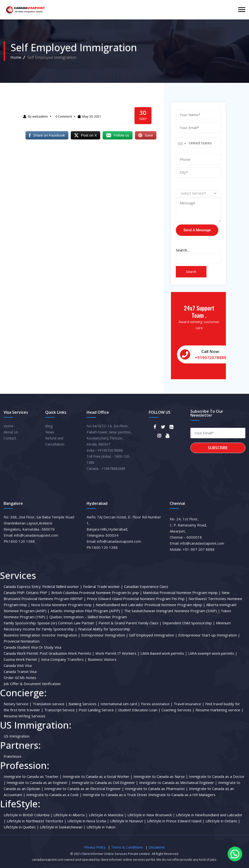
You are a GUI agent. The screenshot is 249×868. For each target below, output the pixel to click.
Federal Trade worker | (103, 586)
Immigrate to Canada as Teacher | (33, 776)
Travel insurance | (189, 704)
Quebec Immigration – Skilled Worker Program (88, 617)
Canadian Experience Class (146, 586)
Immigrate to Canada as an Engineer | (39, 782)
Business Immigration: (22, 635)
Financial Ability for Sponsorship (104, 629)
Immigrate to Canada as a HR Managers (182, 795)
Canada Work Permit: (21, 653)
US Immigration (17, 736)
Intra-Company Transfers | (64, 659)
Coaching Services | (178, 710)
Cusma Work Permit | (22, 659)
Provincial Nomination (22, 641)
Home (16, 57)
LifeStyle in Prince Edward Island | (176, 821)
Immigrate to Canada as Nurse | (161, 776)
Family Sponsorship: (20, 623)
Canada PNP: (14, 593)
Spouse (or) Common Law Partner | (67, 623)
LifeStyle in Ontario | (223, 821)
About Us (11, 432)
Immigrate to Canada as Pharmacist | (156, 789)
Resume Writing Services (25, 716)
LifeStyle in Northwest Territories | (37, 821)
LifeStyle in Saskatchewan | (63, 827)
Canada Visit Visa (18, 665)
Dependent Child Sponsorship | (189, 623)
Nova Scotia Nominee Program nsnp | (63, 605)
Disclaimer (157, 847)
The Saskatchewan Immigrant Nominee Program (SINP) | (172, 611)
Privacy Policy (95, 847)
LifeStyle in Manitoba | (108, 815)
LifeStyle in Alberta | (71, 815)
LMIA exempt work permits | (213, 653)
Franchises (13, 756)
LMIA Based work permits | (164, 653)
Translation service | (50, 704)
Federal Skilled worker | (62, 586)
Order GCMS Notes (20, 678)
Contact (10, 438)
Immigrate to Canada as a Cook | (54, 795)
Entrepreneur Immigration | (105, 635)
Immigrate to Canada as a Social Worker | (98, 776)
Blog (49, 426)
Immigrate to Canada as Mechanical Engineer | (178, 782)
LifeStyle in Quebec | (21, 827)
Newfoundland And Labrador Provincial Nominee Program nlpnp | (151, 605)
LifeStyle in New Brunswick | (151, 815)
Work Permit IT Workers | (117, 653)
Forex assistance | (157, 704)
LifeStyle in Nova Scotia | (88, 821)
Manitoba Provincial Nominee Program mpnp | (182, 593)
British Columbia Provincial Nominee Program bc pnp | (97, 593)
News (50, 432)
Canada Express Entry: (22, 586)
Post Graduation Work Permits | (67, 653)
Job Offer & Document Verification (32, 684)
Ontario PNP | (38, 593)
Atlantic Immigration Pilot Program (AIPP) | (87, 611)
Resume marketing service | (219, 710)
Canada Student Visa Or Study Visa (32, 647)
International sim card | (120, 704)
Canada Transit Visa (20, 671)
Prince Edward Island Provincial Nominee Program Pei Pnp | (137, 599)
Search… (183, 250)
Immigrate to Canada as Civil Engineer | (105, 782)
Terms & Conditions (127, 847)
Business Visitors (102, 659)
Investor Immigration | (61, 635)
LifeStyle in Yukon (101, 827)
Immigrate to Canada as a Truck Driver (116, 795)
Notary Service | (18, 704)
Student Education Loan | (139, 710)
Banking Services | (84, 704)
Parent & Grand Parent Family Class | (130, 623)
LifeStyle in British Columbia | (28, 815)
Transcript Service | (61, 710)
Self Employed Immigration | (153, 635)
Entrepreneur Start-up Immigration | (209, 635)
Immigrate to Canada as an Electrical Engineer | (84, 789)
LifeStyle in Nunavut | (128, 821)
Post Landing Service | (98, 710)
